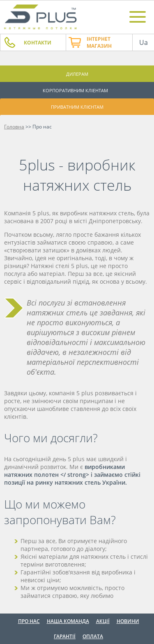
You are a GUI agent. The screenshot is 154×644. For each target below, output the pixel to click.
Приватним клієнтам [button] (77, 107)
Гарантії (65, 636)
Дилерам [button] (77, 74)
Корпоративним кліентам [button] (75, 90)
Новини (128, 621)
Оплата (93, 636)
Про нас (29, 621)
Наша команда (68, 621)
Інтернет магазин (99, 42)
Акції (103, 621)
